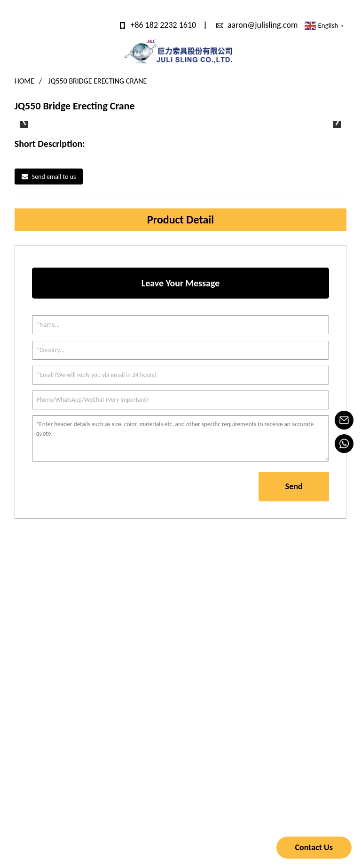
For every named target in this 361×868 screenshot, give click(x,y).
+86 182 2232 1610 (163, 25)
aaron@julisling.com (263, 25)
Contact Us (314, 847)
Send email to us (54, 177)
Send (294, 486)
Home (24, 81)
